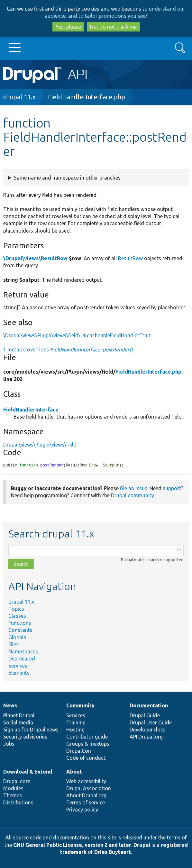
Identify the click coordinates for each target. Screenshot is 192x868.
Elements (19, 673)
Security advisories (25, 737)
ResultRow (130, 258)
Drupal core (17, 782)
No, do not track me (113, 27)
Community (80, 706)
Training (76, 723)
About (74, 772)
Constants (20, 630)
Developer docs (148, 730)
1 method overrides (68, 350)
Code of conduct (86, 758)
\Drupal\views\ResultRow (35, 258)
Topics (16, 609)
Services (18, 666)
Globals (17, 638)
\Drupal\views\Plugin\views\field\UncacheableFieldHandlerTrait (77, 335)
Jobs (9, 744)
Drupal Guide (145, 716)
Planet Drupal (19, 716)
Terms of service (86, 803)
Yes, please (68, 27)
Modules (13, 789)
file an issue (134, 489)
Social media (18, 723)
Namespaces (23, 652)
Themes (13, 796)
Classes (17, 616)
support (172, 489)
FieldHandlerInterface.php (87, 97)
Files (14, 645)
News (10, 706)
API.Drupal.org (146, 737)
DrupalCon (79, 751)
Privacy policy (82, 810)
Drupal (142, 845)
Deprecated (22, 659)
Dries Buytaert (113, 852)
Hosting (75, 730)
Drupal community (133, 496)
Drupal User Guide (151, 723)
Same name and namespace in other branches (67, 178)
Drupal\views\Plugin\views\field (40, 445)
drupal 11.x (19, 97)
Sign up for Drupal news (31, 730)
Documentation (149, 706)
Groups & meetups (88, 744)
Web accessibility (86, 782)
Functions (20, 623)
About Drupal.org (86, 796)
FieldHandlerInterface (31, 410)
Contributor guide (87, 737)
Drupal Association (89, 789)
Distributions (18, 803)
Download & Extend (28, 772)
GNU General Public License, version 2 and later (72, 845)
